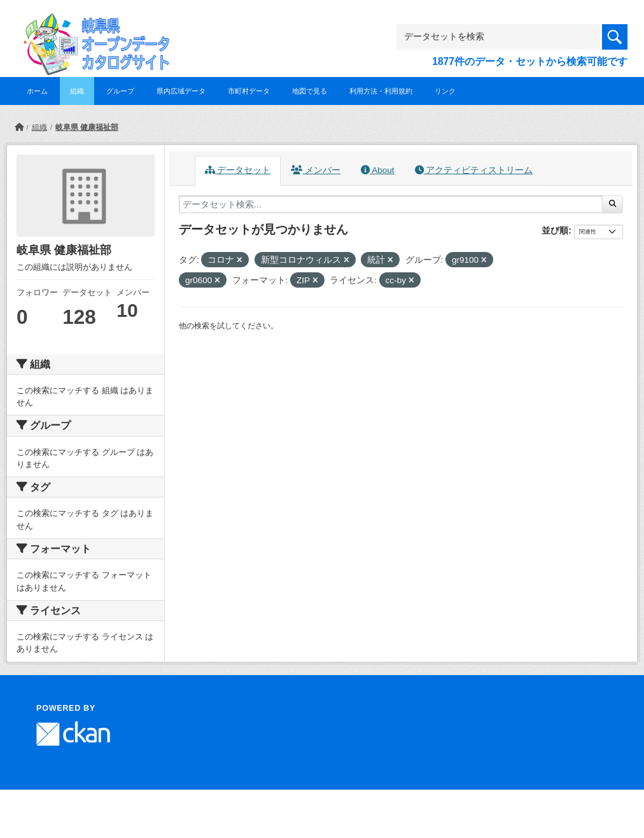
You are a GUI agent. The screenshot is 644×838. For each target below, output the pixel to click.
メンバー (316, 170)
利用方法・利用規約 (381, 91)
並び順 (555, 230)
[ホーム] (19, 127)
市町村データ (249, 91)
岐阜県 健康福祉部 (87, 127)
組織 (77, 91)
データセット (238, 170)
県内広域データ (181, 91)
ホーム (37, 91)
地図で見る (310, 91)
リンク (445, 91)
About (377, 170)
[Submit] (612, 204)
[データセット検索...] (391, 204)
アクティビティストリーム (474, 170)
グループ (120, 91)
